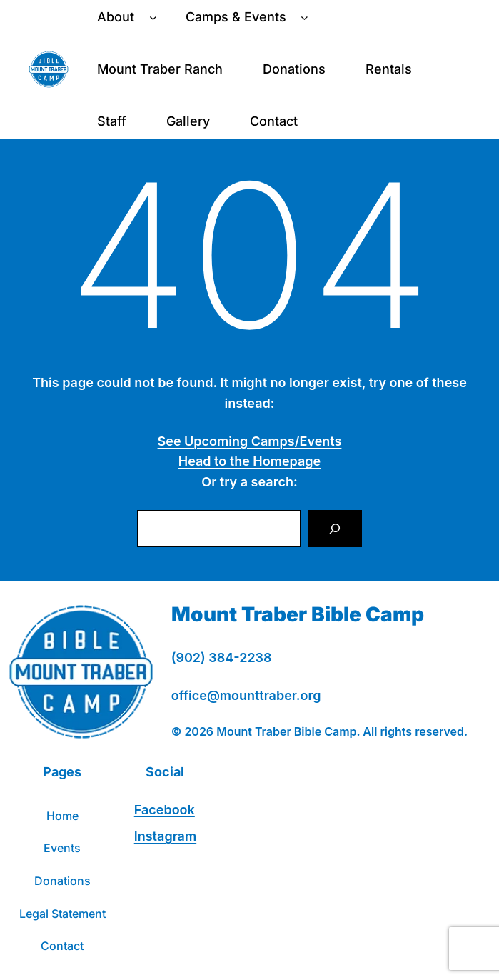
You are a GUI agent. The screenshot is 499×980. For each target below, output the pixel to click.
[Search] (335, 529)
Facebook (165, 810)
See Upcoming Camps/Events (250, 441)
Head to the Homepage (249, 461)
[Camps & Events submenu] (304, 17)
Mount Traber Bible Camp (298, 614)
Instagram (165, 836)
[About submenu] (153, 17)
